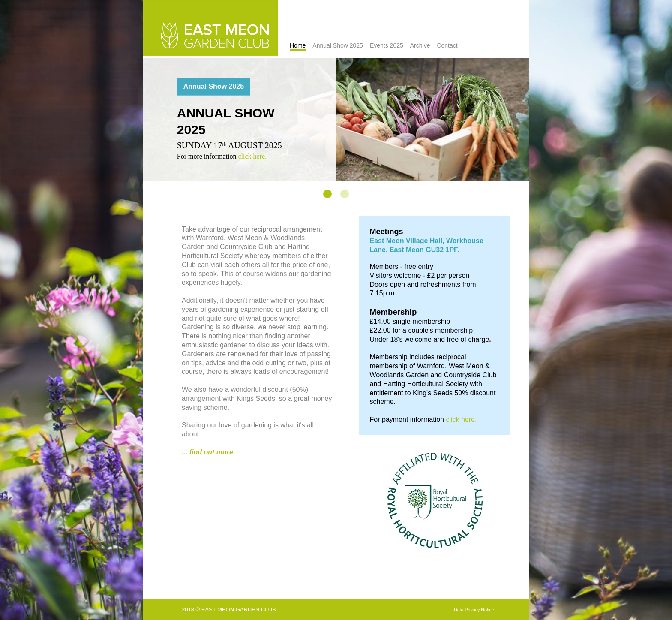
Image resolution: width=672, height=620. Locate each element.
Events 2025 (387, 45)
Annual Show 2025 (338, 45)
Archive (420, 45)
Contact (447, 45)
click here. (252, 156)
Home (298, 45)
